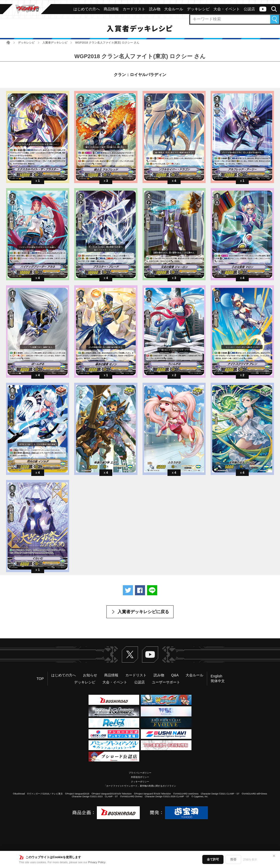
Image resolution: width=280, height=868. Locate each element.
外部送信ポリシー (140, 777)
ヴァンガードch (263, 9)
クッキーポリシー (140, 782)
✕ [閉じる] (274, 856)
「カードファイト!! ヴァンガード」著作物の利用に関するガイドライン (140, 786)
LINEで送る (152, 590)
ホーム (8, 42)
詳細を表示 (250, 859)
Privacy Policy (97, 862)
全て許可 (213, 859)
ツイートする (128, 590)
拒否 (233, 859)
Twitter (130, 654)
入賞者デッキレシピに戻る (143, 612)
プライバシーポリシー (140, 773)
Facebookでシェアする (140, 590)
